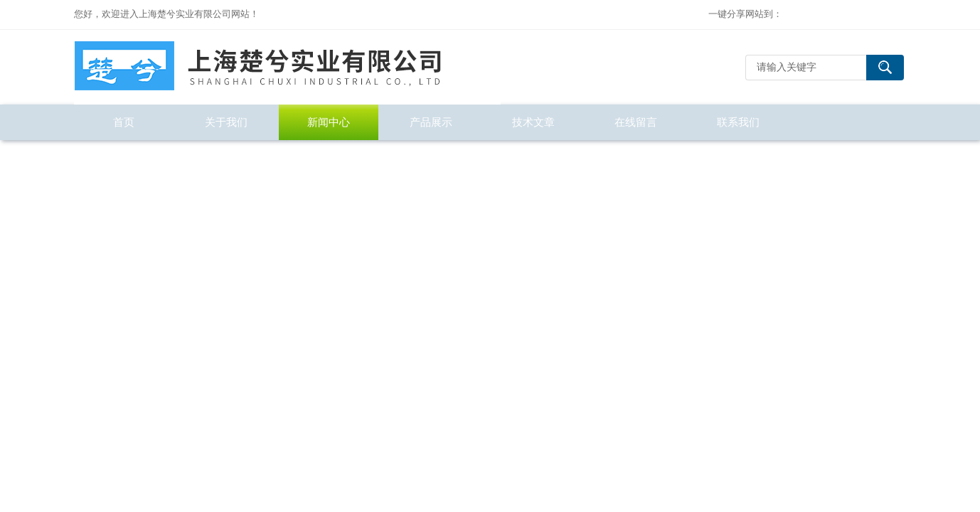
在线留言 (636, 122)
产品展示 (431, 122)
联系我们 (738, 122)
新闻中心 (329, 122)
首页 (124, 122)
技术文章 (533, 122)
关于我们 (226, 122)
